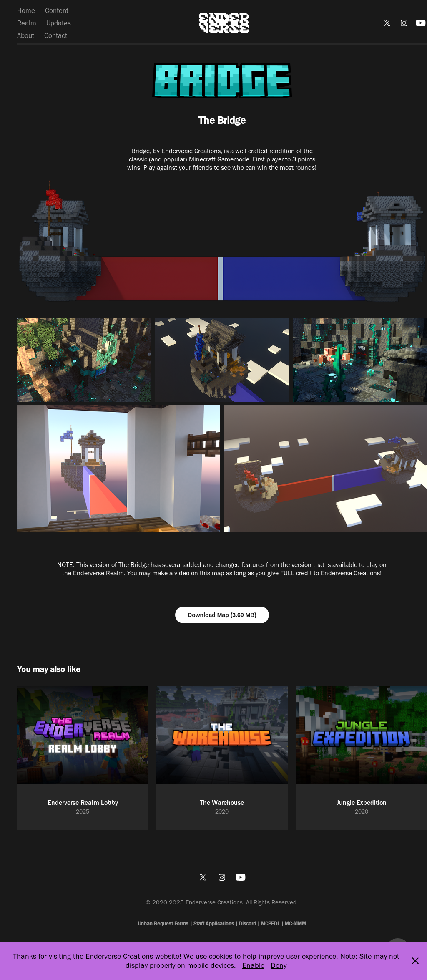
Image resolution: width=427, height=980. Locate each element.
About (26, 35)
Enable (253, 965)
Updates (59, 23)
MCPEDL (270, 923)
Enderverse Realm (98, 573)
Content (57, 10)
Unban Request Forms (164, 923)
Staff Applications (214, 923)
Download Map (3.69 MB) (222, 615)
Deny (279, 965)
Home (26, 10)
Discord (247, 923)
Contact (56, 35)
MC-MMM (295, 923)
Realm (27, 23)
